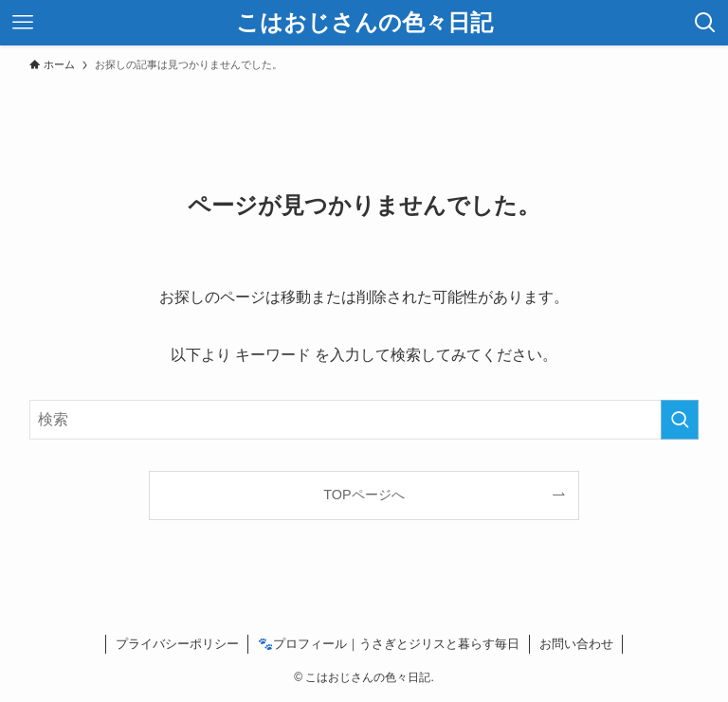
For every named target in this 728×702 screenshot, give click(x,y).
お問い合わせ (576, 644)
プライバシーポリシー (177, 644)
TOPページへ (364, 495)
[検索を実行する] (680, 420)
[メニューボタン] (23, 23)
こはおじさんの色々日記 (364, 23)
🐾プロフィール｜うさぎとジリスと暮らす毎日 (389, 644)
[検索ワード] (364, 420)
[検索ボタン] (705, 23)
